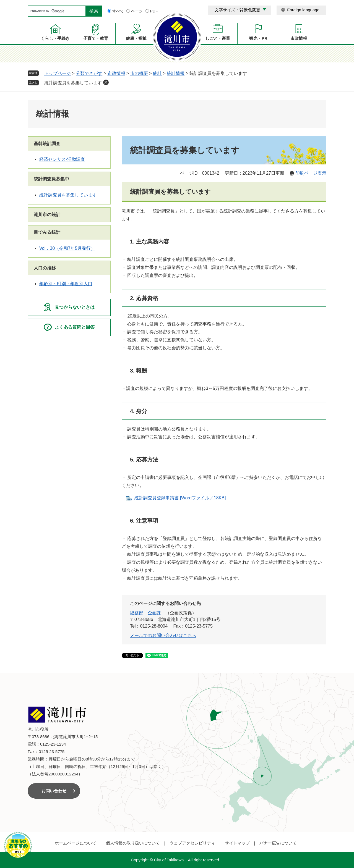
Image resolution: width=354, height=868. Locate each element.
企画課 (154, 613)
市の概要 (139, 73)
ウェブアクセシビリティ (192, 843)
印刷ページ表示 (311, 173)
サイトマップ (237, 843)
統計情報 (176, 73)
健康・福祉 (136, 38)
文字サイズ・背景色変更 (237, 10)
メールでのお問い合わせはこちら (163, 635)
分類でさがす (89, 73)
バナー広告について (278, 843)
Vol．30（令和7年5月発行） (67, 248)
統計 (157, 73)
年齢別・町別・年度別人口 (66, 284)
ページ (137, 11)
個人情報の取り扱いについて (133, 843)
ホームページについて (76, 843)
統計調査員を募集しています (73, 83)
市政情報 (299, 38)
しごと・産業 (218, 38)
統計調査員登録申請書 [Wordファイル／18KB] (180, 498)
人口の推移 (45, 268)
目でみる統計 (47, 232)
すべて (118, 11)
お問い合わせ (54, 791)
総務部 (137, 613)
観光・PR (258, 38)
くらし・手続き (55, 38)
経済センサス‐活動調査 (62, 159)
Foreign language (303, 10)
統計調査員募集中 (51, 179)
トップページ (58, 73)
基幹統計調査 (47, 144)
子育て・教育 (96, 38)
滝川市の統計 (47, 215)
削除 (106, 82)
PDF (154, 11)
